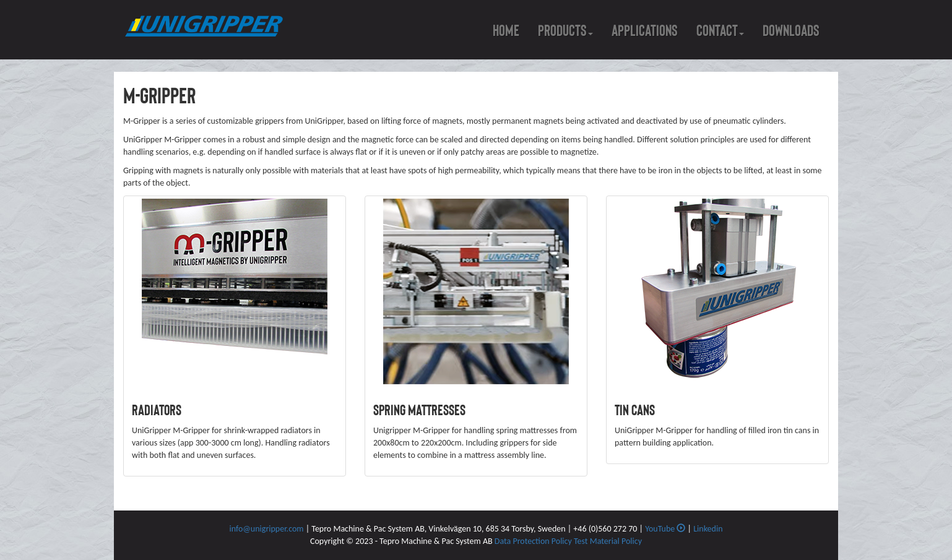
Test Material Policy (608, 541)
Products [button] (565, 31)
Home (506, 31)
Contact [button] (720, 31)
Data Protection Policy (534, 541)
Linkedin (708, 529)
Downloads (791, 31)
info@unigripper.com (267, 529)
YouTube (665, 529)
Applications (645, 31)
